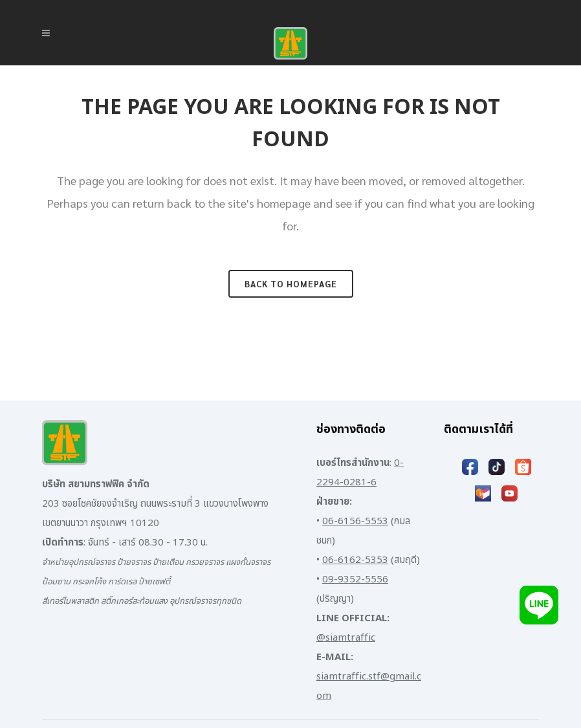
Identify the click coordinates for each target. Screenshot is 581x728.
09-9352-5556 (355, 579)
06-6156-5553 (355, 521)
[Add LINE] (539, 605)
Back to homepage (291, 284)
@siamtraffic (346, 638)
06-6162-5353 (355, 560)
